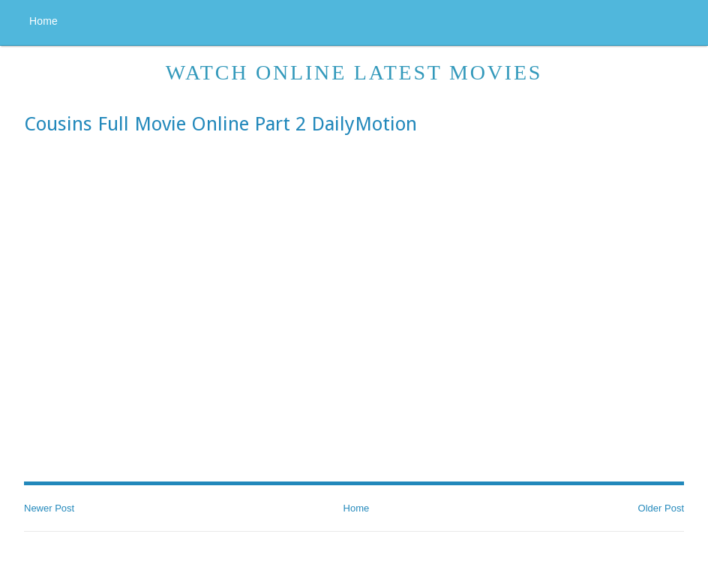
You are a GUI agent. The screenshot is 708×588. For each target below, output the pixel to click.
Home (43, 21)
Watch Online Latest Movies (354, 72)
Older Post (661, 508)
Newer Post (49, 508)
